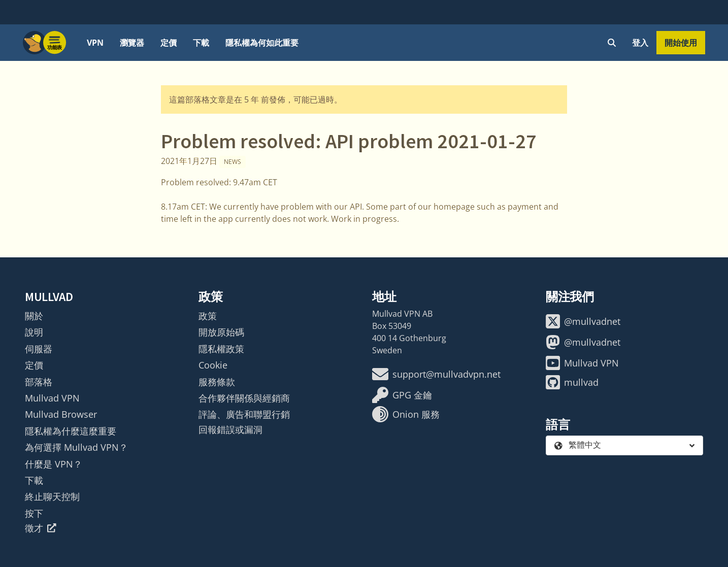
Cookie (213, 365)
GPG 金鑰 (402, 395)
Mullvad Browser (61, 414)
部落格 (39, 382)
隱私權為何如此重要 (262, 43)
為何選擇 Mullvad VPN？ (76, 447)
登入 (640, 43)
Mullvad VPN (52, 398)
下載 (201, 43)
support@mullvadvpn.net (436, 374)
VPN (95, 43)
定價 (169, 43)
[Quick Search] (612, 43)
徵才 (41, 528)
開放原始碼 (221, 332)
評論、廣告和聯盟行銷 (244, 414)
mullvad (572, 382)
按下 (34, 513)
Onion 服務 (406, 414)
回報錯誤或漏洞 (230, 429)
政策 (208, 316)
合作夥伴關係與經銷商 (244, 398)
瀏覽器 (132, 43)
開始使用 (681, 43)
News (233, 162)
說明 (34, 332)
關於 (34, 316)
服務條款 (217, 382)
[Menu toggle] (55, 43)
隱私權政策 (221, 349)
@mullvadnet (583, 321)
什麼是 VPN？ (54, 464)
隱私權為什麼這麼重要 (71, 431)
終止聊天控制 (52, 496)
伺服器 (39, 349)
